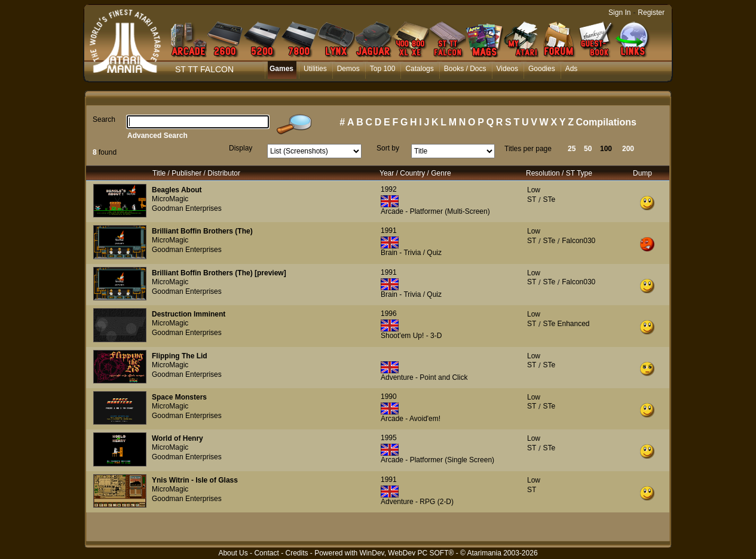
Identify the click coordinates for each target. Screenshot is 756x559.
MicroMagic (170, 199)
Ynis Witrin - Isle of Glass (195, 480)
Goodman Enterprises (187, 208)
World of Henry (177, 438)
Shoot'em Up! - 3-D (411, 336)
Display (241, 148)
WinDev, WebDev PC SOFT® (407, 553)
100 (606, 149)
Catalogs (419, 69)
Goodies (542, 69)
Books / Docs (465, 69)
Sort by (388, 148)
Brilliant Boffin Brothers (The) (202, 231)
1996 (389, 314)
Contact (266, 553)
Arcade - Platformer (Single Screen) (437, 460)
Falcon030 (579, 241)
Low (534, 190)
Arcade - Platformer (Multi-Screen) (435, 211)
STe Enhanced (566, 324)
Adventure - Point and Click (424, 377)
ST (532, 199)
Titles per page (528, 149)
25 (572, 149)
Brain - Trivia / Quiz (411, 253)
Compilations (606, 122)
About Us (233, 553)
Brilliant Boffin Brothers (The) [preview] (219, 273)
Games (281, 69)
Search (104, 119)
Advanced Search (157, 136)
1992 (389, 189)
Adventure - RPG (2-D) (417, 502)
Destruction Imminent (189, 314)
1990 (389, 397)
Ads (572, 69)
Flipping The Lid (180, 356)
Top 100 (383, 69)
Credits (296, 553)
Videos (507, 69)
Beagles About (177, 190)
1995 (389, 438)
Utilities (315, 69)
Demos (348, 69)
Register (651, 13)
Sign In (619, 13)
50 (588, 149)
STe (549, 199)
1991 (389, 231)
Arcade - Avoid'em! (411, 419)
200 (628, 149)
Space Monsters (179, 397)
